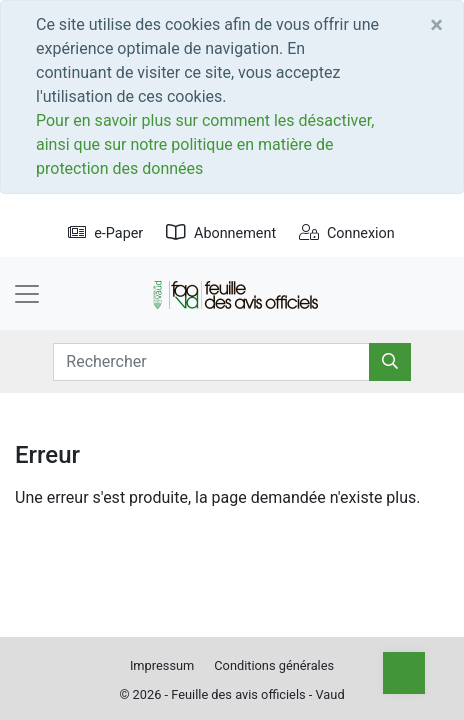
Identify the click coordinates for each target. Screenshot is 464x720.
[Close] (436, 25)
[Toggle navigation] (27, 294)
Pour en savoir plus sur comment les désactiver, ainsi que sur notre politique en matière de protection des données (205, 144)
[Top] (404, 673)
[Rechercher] (390, 362)
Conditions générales (274, 665)
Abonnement (221, 233)
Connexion (347, 233)
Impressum (162, 665)
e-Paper (105, 233)
